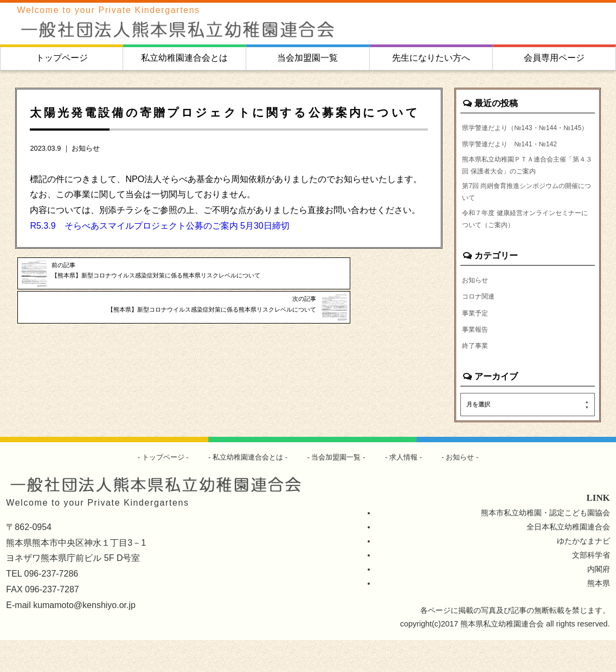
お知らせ (86, 148)
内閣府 (599, 600)
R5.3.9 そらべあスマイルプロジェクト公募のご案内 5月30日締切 (159, 226)
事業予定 (477, 343)
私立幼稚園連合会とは (184, 58)
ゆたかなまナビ (583, 573)
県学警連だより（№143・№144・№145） (521, 134)
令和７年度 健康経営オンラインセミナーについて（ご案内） (524, 245)
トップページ (62, 58)
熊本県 (599, 615)
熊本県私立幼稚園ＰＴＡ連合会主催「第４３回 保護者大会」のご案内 (523, 183)
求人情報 (409, 489)
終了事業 (477, 377)
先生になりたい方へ (431, 58)
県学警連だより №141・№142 (518, 159)
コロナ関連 (481, 325)
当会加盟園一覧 (307, 58)
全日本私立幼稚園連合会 (568, 559)
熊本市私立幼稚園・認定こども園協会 (546, 545)
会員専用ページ (554, 58)
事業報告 (477, 359)
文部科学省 (591, 587)
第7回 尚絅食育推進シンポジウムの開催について (526, 214)
